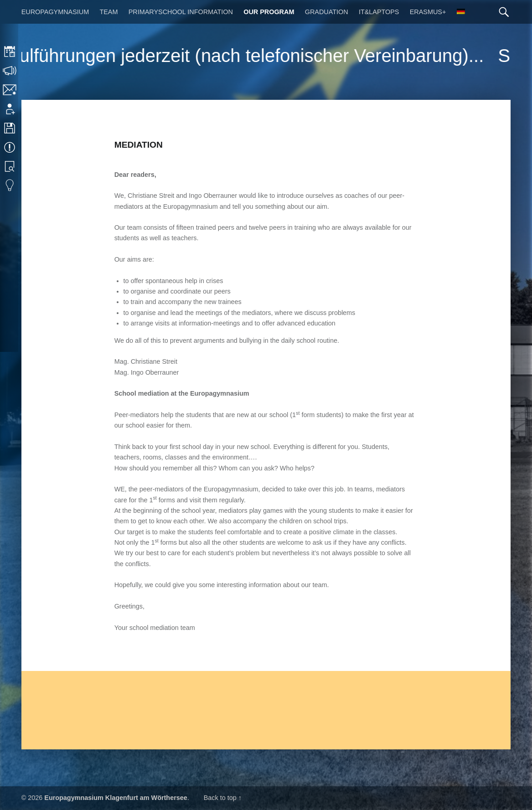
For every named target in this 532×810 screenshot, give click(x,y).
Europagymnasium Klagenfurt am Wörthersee (116, 798)
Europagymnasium (55, 12)
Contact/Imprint (10, 90)
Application (10, 109)
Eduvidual (10, 186)
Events (10, 147)
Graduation (327, 12)
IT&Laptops (379, 12)
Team (108, 12)
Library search (10, 166)
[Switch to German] (461, 12)
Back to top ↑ (223, 798)
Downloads (10, 128)
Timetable (10, 52)
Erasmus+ (428, 12)
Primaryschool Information (181, 12)
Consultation (10, 71)
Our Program (269, 12)
